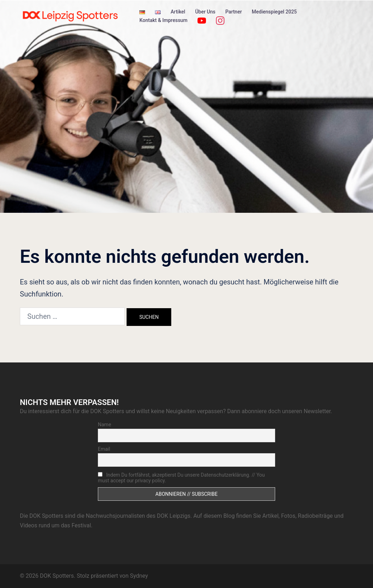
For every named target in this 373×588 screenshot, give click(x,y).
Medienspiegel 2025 (274, 12)
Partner (234, 12)
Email (104, 449)
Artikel (178, 12)
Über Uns (205, 12)
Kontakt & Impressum (163, 20)
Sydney (139, 576)
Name (104, 425)
